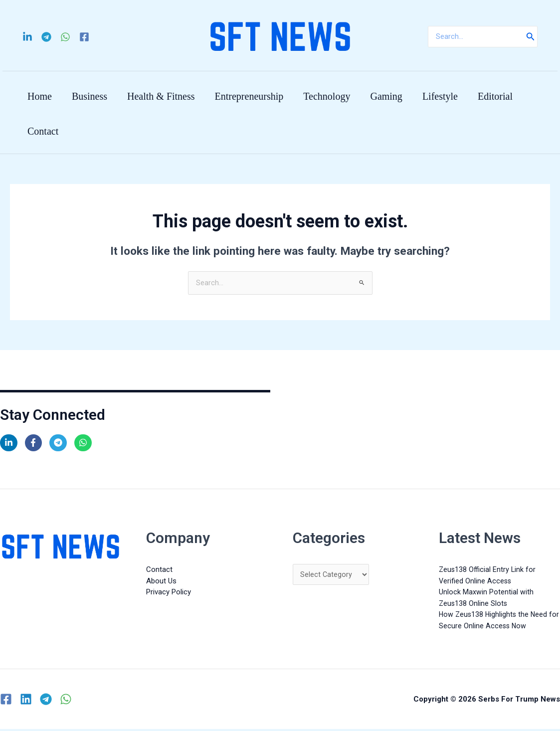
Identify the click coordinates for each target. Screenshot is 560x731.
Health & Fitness (161, 96)
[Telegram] (46, 37)
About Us (161, 582)
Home (40, 96)
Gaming (386, 96)
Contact (43, 131)
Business (90, 96)
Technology (327, 96)
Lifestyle (440, 96)
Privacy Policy (169, 594)
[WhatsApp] (65, 37)
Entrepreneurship (249, 96)
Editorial (495, 96)
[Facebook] (84, 37)
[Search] (531, 37)
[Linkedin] (27, 37)
